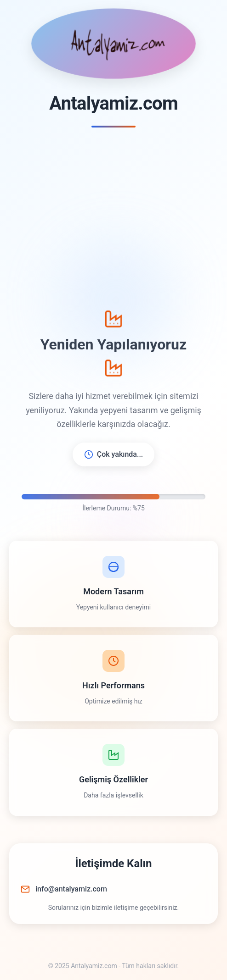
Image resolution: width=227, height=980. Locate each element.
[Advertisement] (113, 219)
